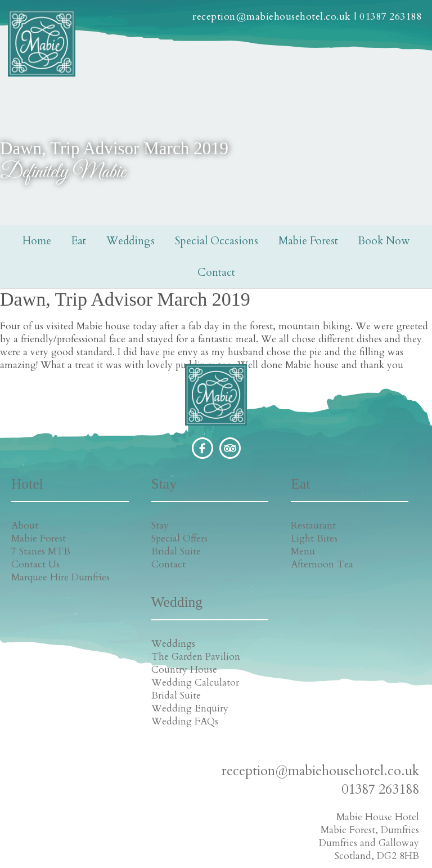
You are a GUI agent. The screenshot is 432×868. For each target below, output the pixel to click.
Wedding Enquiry (371, 590)
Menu (237, 551)
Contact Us (33, 564)
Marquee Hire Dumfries (37, 584)
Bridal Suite (141, 551)
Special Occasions (217, 241)
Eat (78, 241)
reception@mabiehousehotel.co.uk (271, 18)
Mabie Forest (308, 241)
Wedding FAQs (366, 603)
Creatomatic (301, 855)
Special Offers (145, 538)
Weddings (130, 241)
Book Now (384, 241)
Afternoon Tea (256, 564)
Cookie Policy (215, 855)
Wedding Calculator (376, 564)
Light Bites (248, 538)
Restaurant (247, 525)
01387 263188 (390, 18)
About (22, 525)
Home (37, 241)
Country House (365, 551)
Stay (125, 525)
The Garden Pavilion (377, 538)
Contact (216, 272)
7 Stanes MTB (38, 551)
